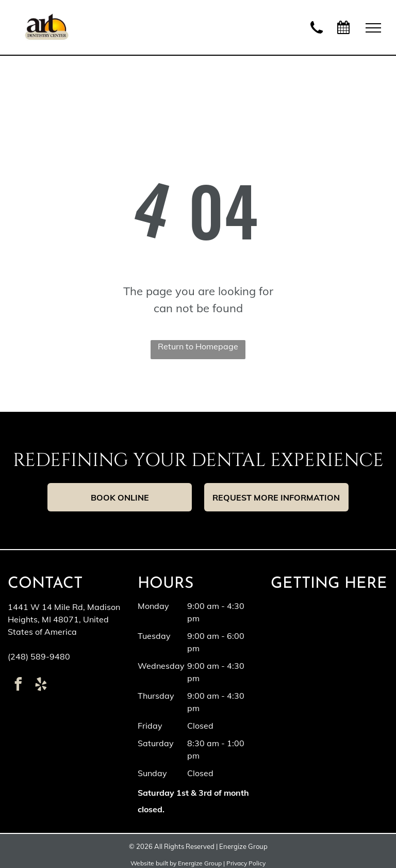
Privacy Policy (246, 863)
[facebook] (18, 686)
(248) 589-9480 (39, 656)
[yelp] (41, 686)
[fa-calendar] (343, 32)
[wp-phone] (317, 35)
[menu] (373, 28)
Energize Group (200, 863)
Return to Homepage (198, 346)
